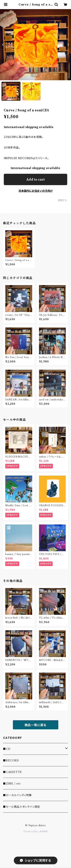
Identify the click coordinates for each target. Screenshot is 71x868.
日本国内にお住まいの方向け (36, 191)
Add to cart (35, 179)
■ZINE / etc (12, 784)
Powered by (35, 831)
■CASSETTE (12, 772)
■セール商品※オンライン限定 (22, 807)
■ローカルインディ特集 (17, 795)
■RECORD (11, 760)
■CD (7, 749)
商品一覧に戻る (36, 725)
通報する (63, 200)
